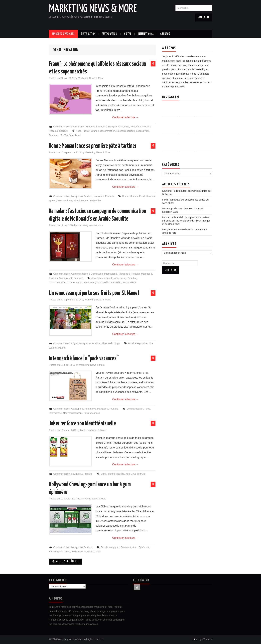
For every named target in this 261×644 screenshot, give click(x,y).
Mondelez (89, 552)
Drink (104, 474)
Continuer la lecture (125, 117)
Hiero (195, 639)
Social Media (130, 282)
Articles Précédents (65, 561)
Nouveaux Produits (141, 127)
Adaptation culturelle (102, 278)
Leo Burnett (89, 282)
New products (65, 201)
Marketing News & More (93, 9)
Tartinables (96, 201)
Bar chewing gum (110, 547)
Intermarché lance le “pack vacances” (84, 359)
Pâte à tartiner (81, 201)
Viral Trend (75, 135)
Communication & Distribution (87, 274)
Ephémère (144, 547)
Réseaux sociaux (126, 131)
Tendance (54, 135)
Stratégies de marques (71, 278)
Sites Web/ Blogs (111, 343)
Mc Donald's (103, 282)
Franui (86, 131)
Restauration (109, 34)
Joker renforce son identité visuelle (82, 424)
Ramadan (116, 282)
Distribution (88, 34)
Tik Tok (64, 135)
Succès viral (142, 131)
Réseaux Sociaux (58, 131)
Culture (71, 282)
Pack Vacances (92, 413)
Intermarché (55, 413)
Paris (98, 552)
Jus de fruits (139, 474)
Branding (132, 278)
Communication (62, 127)
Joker (128, 474)
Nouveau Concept (73, 413)
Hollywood (77, 552)
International (146, 34)
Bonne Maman (130, 196)
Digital (127, 34)
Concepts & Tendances (84, 409)
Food (79, 131)
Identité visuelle (116, 474)
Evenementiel (56, 552)
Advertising (120, 278)
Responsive (141, 343)
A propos (165, 34)
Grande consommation (103, 131)
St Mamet (60, 348)
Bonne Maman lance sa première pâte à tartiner (93, 146)
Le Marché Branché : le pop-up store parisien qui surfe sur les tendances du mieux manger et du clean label (186, 221)
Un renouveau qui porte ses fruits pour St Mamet (94, 293)
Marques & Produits (63, 34)
